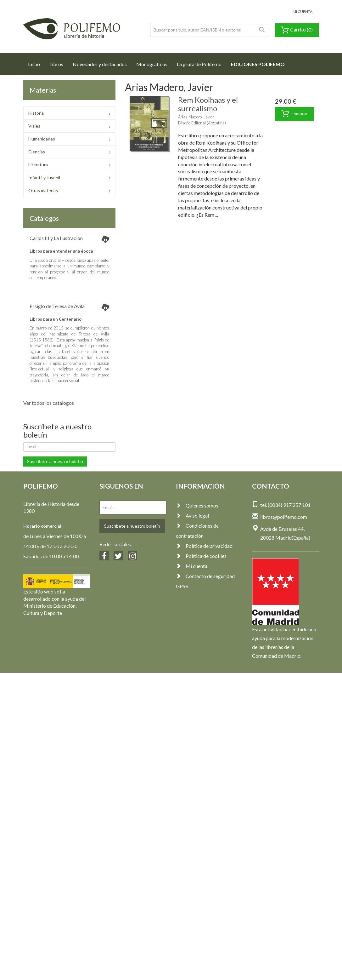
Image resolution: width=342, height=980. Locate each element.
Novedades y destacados (100, 64)
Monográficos (152, 64)
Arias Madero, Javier (196, 117)
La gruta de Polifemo (199, 64)
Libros (56, 64)
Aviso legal (192, 516)
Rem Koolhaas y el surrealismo (208, 104)
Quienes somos (197, 505)
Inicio (36, 62)
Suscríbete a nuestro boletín (55, 461)
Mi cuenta (192, 566)
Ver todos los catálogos (49, 403)
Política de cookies (201, 556)
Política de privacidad (204, 546)
